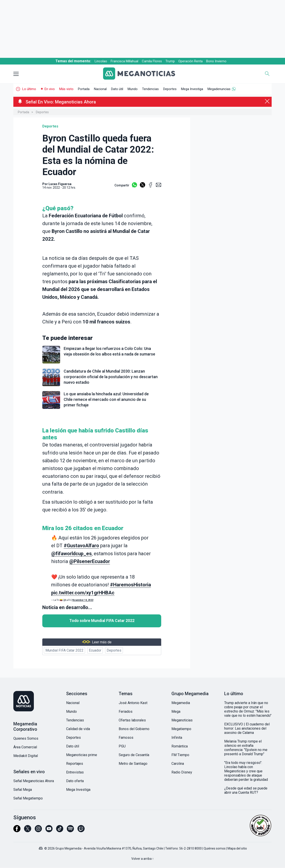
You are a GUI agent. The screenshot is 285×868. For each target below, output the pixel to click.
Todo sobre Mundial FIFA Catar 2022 (102, 621)
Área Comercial (25, 747)
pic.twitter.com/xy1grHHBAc (83, 593)
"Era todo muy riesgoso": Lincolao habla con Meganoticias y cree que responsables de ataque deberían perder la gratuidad (246, 771)
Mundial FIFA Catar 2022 (64, 650)
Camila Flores (152, 61)
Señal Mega (23, 790)
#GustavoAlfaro (81, 546)
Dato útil (117, 89)
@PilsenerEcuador (90, 561)
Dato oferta (75, 781)
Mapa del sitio (237, 848)
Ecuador (95, 650)
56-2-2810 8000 (190, 848)
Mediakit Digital (26, 756)
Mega (176, 712)
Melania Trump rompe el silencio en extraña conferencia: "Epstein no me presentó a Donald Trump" (246, 748)
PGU (122, 746)
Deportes (170, 89)
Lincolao (101, 61)
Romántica (180, 746)
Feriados (126, 712)
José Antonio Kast (133, 703)
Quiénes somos (215, 848)
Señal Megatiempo (28, 798)
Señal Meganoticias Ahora (34, 781)
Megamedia (181, 703)
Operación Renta (190, 61)
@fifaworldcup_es (71, 554)
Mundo (133, 89)
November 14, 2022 (83, 600)
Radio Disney (182, 772)
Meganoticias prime (82, 755)
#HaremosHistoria (130, 585)
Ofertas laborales (132, 720)
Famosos (126, 738)
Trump (170, 61)
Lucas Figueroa (60, 184)
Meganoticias (182, 720)
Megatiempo (181, 729)
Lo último (29, 89)
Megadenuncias (219, 89)
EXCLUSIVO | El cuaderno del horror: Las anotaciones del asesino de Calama (247, 728)
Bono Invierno (216, 61)
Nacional (100, 89)
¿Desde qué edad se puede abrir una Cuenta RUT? (246, 790)
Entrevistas (75, 772)
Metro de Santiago (133, 764)
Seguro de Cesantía (134, 755)
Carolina (178, 764)
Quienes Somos (26, 738)
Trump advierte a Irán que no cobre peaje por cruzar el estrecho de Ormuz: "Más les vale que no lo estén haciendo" (248, 709)
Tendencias (150, 89)
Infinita (177, 738)
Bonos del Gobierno (134, 729)
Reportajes (75, 764)
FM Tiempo (180, 755)
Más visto (66, 89)
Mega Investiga (192, 89)
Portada (84, 89)
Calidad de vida (78, 729)
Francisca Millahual (124, 61)
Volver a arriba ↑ (143, 859)
